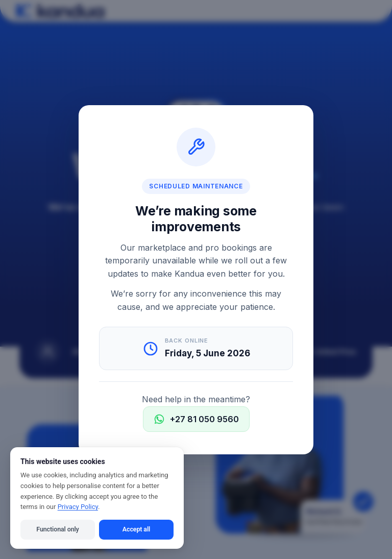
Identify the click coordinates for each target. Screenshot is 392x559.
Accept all (136, 529)
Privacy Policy (78, 507)
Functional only (57, 529)
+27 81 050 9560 (196, 419)
